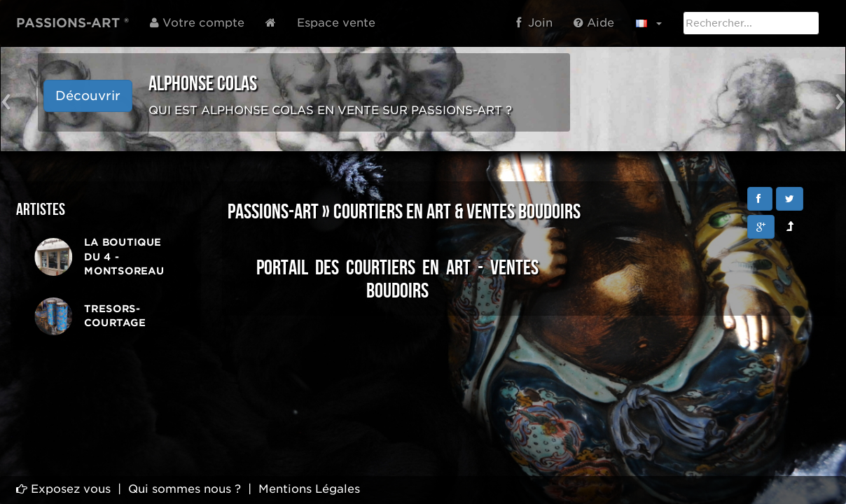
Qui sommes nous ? (185, 489)
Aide (594, 23)
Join (534, 23)
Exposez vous (63, 489)
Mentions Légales (309, 489)
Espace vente (336, 23)
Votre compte (197, 23)
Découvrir (88, 96)
